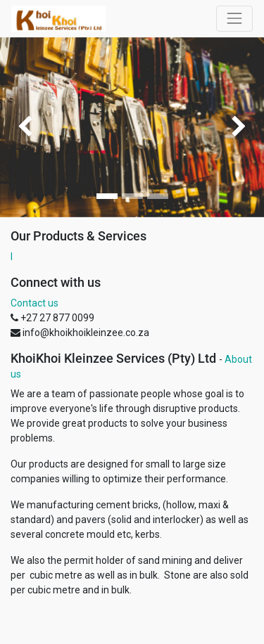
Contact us (34, 303)
